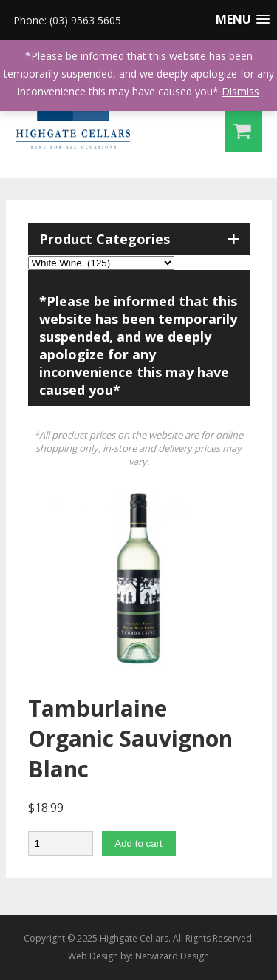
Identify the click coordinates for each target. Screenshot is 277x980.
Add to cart (138, 844)
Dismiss (240, 91)
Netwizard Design (172, 956)
